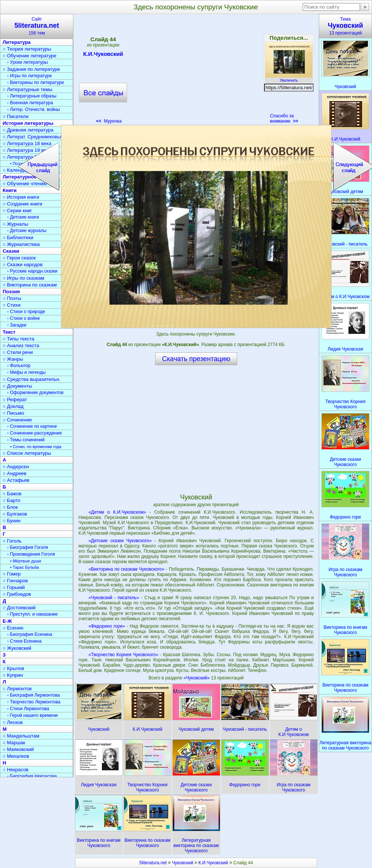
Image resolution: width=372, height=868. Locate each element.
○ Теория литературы (27, 49)
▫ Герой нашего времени (32, 715)
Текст (9, 332)
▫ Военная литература (30, 103)
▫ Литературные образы (32, 96)
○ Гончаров (15, 581)
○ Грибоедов (17, 594)
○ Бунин (12, 521)
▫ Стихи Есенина (24, 641)
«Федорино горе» (107, 626)
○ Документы (17, 386)
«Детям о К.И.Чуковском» (117, 512)
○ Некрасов (16, 770)
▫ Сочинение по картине (32, 426)
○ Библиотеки (18, 238)
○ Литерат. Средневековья (33, 137)
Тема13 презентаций (345, 26)
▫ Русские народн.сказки (32, 271)
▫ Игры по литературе (29, 76)
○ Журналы (15, 224)
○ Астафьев (16, 480)
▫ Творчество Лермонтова (34, 702)
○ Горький (14, 587)
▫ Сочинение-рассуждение (34, 433)
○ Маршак (14, 743)
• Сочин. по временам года (36, 447)
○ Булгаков (15, 514)
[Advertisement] (196, 71)
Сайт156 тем (37, 26)
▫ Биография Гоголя (28, 547)
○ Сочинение (17, 420)
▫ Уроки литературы (28, 62)
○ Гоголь (12, 541)
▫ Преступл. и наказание (32, 614)
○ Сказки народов (23, 265)
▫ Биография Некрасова (32, 776)
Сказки (11, 251)
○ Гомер (12, 574)
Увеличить (289, 78)
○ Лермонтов (17, 689)
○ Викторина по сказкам (30, 285)
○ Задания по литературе (31, 69)
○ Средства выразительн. (31, 379)
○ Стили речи (18, 352)
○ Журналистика (21, 244)
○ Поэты (12, 298)
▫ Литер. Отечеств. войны (34, 109)
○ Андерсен (16, 467)
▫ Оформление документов (35, 393)
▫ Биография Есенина (30, 634)
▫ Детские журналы (27, 231)
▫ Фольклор (19, 366)
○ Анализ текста (21, 346)
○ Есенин (13, 628)
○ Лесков (13, 722)
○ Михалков (16, 756)
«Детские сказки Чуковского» (120, 541)
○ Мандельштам (21, 736)
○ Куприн (13, 675)
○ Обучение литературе (30, 56)
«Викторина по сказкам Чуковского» (126, 569)
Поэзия (11, 292)
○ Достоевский (19, 608)
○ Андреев (15, 473)
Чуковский (183, 863)
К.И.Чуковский (103, 55)
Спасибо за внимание (284, 118)
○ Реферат (15, 400)
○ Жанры (13, 359)
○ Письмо (13, 413)
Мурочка (109, 121)
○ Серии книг (17, 211)
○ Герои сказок (19, 258)
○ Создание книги (22, 204)
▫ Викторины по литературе (36, 82)
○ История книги (21, 197)
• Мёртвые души (26, 561)
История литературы (28, 123)
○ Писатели (16, 116)
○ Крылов (13, 668)
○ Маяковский (18, 749)
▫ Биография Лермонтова (34, 695)
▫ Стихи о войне (23, 318)
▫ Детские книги (23, 217)
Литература (17, 42)
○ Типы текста (19, 339)
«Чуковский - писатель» (114, 598)
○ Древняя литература (28, 130)
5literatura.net (153, 863)
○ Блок (10, 507)
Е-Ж (7, 621)
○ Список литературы (27, 453)
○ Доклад (13, 406)
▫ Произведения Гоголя (31, 554)
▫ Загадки (17, 325)
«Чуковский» (197, 678)
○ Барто (11, 500)
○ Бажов (12, 494)
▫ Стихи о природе (26, 312)
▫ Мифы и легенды (26, 372)
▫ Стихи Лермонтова (28, 709)
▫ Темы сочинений (26, 440)
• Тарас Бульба (25, 567)
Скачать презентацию (196, 359)
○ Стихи (12, 305)
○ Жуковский (17, 648)
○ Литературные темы (28, 89)
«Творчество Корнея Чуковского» (123, 655)
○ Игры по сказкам (23, 278)
